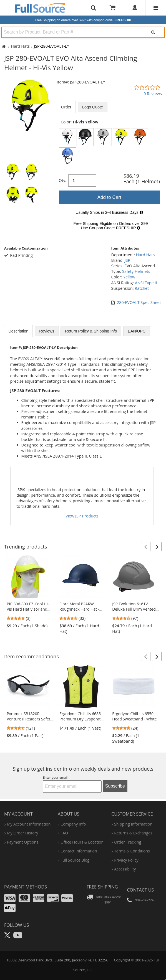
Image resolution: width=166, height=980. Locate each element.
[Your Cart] (114, 8)
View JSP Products (82, 516)
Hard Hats (20, 46)
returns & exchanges (133, 833)
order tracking (128, 842)
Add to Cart (109, 197)
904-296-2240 (145, 900)
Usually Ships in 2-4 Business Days (109, 212)
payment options (23, 842)
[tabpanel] (109, 176)
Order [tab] (66, 107)
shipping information (133, 824)
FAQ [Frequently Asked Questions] (64, 833)
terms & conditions (132, 851)
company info (73, 824)
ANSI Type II (146, 283)
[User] (135, 8)
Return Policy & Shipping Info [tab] (91, 331)
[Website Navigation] (156, 8)
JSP (127, 260)
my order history (22, 833)
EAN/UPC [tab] (137, 331)
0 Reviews (153, 94)
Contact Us (140, 890)
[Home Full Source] (4, 46)
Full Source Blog (75, 860)
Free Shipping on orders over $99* (83, 20)
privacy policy (126, 860)
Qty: (63, 180)
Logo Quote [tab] (93, 107)
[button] (146, 547)
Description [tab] (18, 331)
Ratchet (142, 288)
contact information (79, 851)
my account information (29, 824)
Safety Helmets (136, 271)
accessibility (125, 869)
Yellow (129, 277)
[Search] (153, 32)
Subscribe (115, 786)
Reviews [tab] (47, 331)
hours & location (82, 842)
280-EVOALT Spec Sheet (139, 302)
